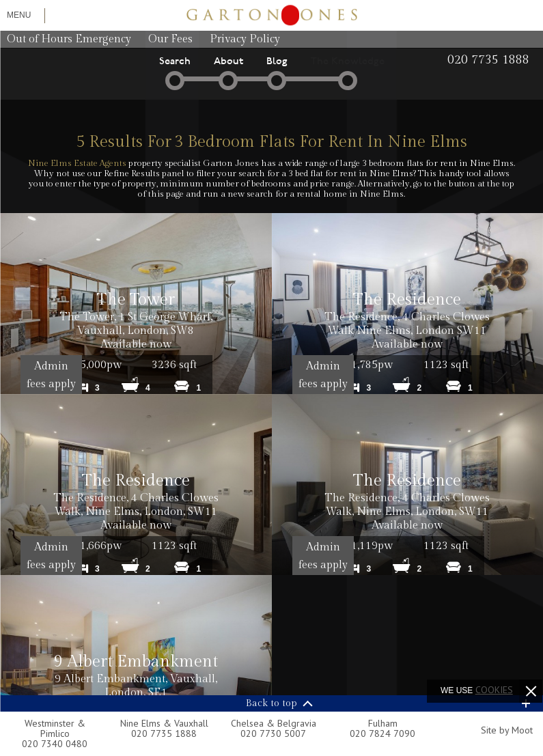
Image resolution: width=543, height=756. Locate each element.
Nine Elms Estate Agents (77, 163)
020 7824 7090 (382, 733)
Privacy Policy (245, 39)
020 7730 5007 (273, 733)
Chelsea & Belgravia (274, 723)
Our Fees (170, 39)
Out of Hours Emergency (69, 39)
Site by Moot (507, 730)
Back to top (271, 703)
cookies (494, 690)
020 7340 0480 (55, 744)
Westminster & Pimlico (55, 728)
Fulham (383, 723)
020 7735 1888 (164, 733)
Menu (19, 15)
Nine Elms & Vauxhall (164, 723)
